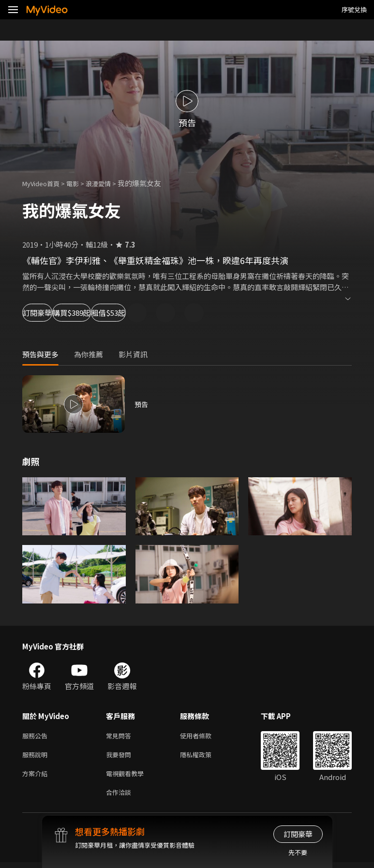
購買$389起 (114, 313)
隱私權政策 (204, 757)
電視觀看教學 (128, 777)
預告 (142, 404)
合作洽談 (120, 797)
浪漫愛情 (109, 183)
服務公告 (37, 736)
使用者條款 (204, 736)
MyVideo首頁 (44, 183)
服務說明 (37, 757)
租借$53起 (182, 313)
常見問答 (120, 736)
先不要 (298, 852)
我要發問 (120, 757)
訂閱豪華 (49, 313)
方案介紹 (37, 777)
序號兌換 (354, 9)
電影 (80, 183)
